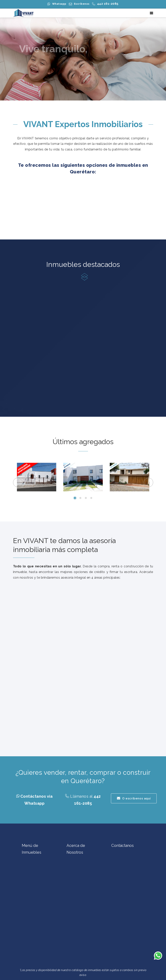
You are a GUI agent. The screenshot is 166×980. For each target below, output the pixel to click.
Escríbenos (82, 4)
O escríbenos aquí (134, 798)
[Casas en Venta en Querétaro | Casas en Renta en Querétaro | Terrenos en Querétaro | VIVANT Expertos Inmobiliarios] (24, 13)
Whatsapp (59, 4)
